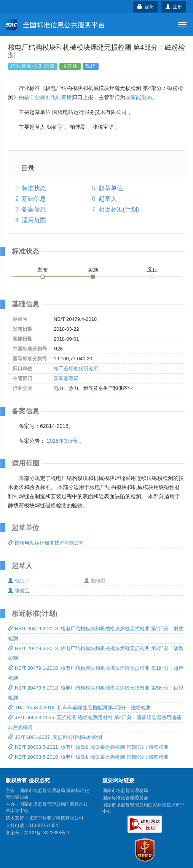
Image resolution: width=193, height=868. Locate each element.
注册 (174, 7)
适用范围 (34, 220)
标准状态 (34, 188)
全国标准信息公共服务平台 (55, 25)
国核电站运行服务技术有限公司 (46, 543)
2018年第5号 (62, 441)
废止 (152, 270)
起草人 (108, 199)
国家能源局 (139, 97)
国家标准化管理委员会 (125, 798)
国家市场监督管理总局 (125, 791)
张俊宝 (19, 591)
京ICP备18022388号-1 (47, 833)
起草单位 (111, 188)
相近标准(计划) (119, 209)
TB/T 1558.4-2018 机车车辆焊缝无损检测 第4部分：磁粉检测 (79, 708)
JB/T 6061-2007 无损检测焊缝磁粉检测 (55, 737)
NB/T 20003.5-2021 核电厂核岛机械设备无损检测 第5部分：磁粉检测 (88, 747)
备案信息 (34, 209)
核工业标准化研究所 (48, 97)
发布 (43, 270)
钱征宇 (19, 581)
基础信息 (34, 199)
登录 (146, 7)
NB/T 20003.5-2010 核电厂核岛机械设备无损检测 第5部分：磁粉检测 (88, 757)
